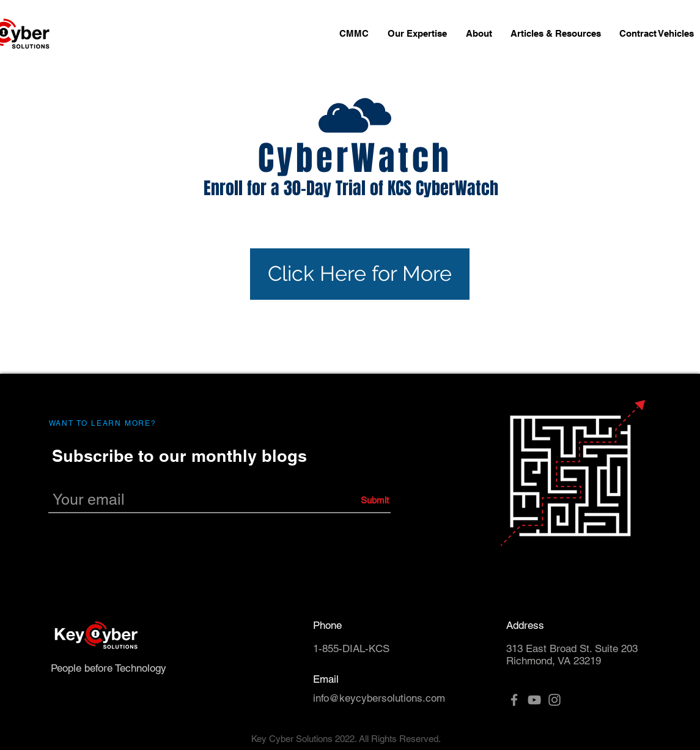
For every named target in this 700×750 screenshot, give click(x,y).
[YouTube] (534, 700)
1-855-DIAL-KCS (351, 648)
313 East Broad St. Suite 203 (572, 648)
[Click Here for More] (360, 274)
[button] (418, 34)
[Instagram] (554, 700)
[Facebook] (514, 700)
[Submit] (333, 500)
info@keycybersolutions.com (379, 698)
